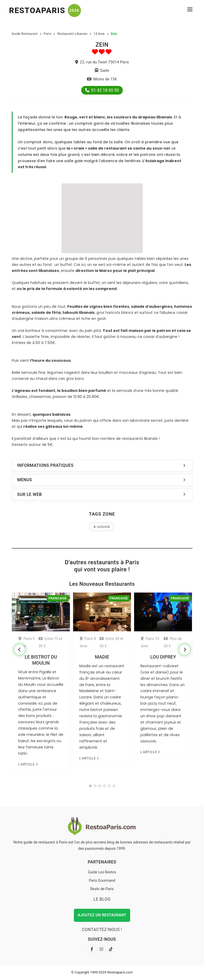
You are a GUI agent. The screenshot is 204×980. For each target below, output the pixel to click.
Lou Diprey (163, 657)
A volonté (102, 527)
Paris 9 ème (27, 642)
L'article (28, 764)
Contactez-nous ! (102, 930)
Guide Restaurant (25, 34)
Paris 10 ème (150, 642)
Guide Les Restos (102, 872)
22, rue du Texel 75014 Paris (102, 62)
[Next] (185, 650)
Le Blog (102, 899)
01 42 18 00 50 (102, 90)
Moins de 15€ (102, 79)
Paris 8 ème (88, 642)
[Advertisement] (102, 217)
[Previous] (20, 650)
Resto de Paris (102, 889)
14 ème (99, 34)
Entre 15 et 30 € (50, 642)
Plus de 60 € (173, 642)
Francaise (57, 598)
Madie (102, 657)
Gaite (102, 70)
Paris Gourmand (102, 880)
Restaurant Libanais (72, 34)
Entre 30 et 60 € (111, 642)
